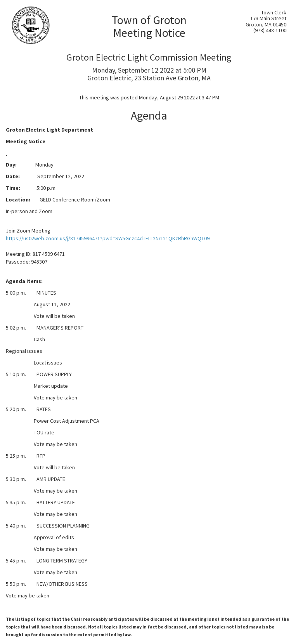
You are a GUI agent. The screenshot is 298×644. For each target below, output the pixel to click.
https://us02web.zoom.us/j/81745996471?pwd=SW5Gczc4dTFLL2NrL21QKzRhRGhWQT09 (108, 238)
